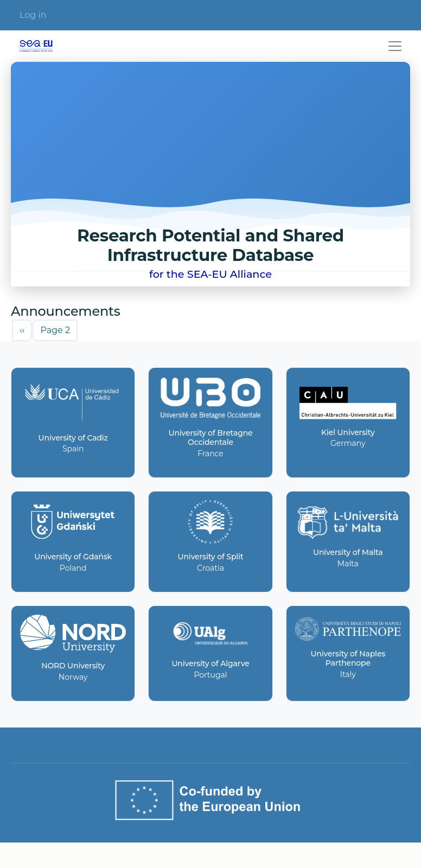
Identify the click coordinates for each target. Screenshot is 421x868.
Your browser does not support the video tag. (210, 174)
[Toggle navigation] (395, 46)
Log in (33, 15)
